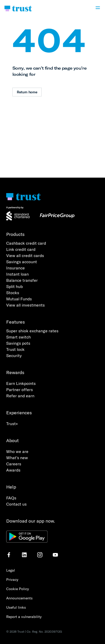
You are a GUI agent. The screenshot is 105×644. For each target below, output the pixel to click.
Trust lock (15, 349)
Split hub (14, 286)
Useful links (16, 607)
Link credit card (21, 249)
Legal (11, 570)
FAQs (11, 498)
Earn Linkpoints (21, 383)
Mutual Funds (19, 299)
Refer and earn (20, 396)
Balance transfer (22, 280)
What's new (17, 458)
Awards (13, 470)
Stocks (13, 293)
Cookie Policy (18, 589)
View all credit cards (25, 255)
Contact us (16, 504)
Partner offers (20, 390)
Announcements (19, 598)
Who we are (17, 451)
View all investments (25, 305)
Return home (27, 92)
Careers (14, 464)
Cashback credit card (26, 243)
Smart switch (18, 337)
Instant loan (17, 274)
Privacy (12, 580)
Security (14, 356)
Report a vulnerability (24, 617)
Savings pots (18, 343)
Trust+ (12, 424)
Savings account (22, 262)
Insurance (16, 268)
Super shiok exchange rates (32, 331)
